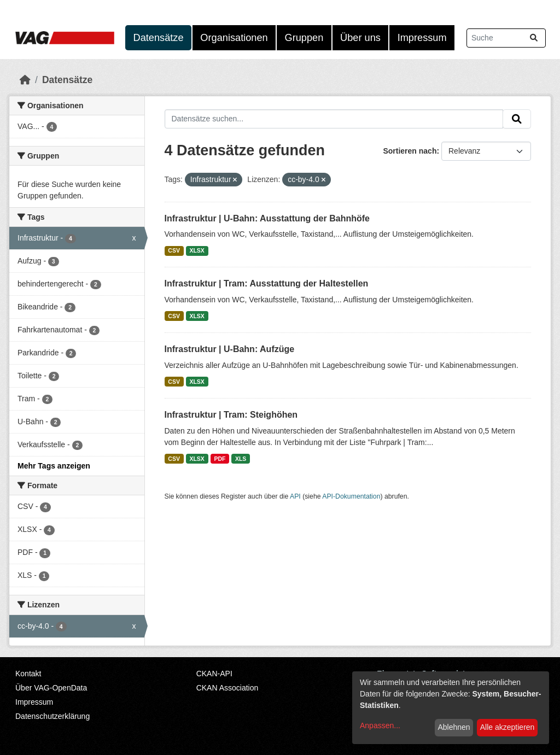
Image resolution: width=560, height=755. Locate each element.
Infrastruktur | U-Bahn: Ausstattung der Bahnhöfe (267, 218)
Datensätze (159, 38)
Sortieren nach (410, 151)
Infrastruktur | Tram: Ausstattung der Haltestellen (267, 283)
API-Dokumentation (351, 496)
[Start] (25, 80)
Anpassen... (380, 725)
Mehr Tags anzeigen (54, 466)
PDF (220, 459)
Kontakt (28, 674)
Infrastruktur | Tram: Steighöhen (231, 415)
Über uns (360, 38)
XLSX (197, 250)
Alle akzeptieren (507, 727)
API (295, 496)
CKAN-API (214, 674)
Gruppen (304, 38)
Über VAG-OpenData (51, 688)
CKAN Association (227, 688)
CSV (174, 250)
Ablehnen (454, 727)
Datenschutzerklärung (52, 716)
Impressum (422, 38)
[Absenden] (534, 38)
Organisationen (234, 38)
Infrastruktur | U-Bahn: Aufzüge (230, 349)
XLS (241, 459)
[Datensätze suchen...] (506, 38)
